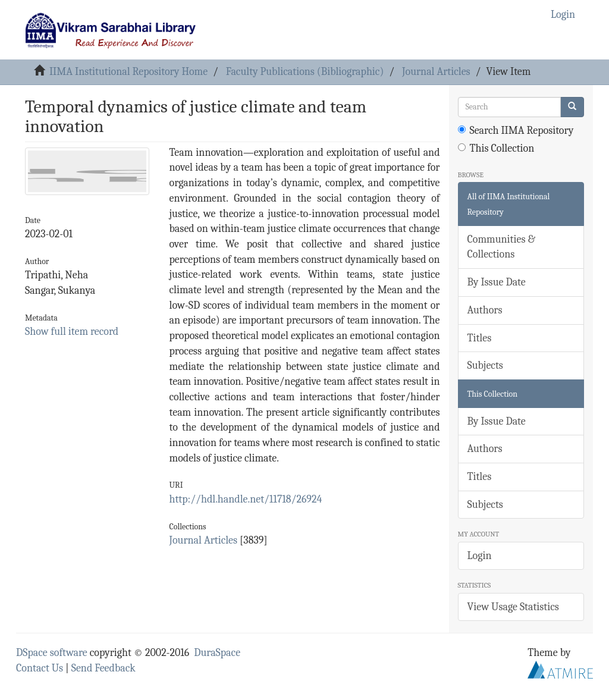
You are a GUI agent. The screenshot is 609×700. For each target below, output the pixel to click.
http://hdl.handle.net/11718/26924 (246, 499)
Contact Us (40, 668)
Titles (480, 338)
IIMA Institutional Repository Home (128, 72)
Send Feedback (103, 668)
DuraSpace (217, 653)
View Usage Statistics (513, 607)
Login (480, 556)
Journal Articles (436, 72)
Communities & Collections (501, 247)
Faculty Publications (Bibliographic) (305, 72)
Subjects (485, 365)
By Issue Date (497, 282)
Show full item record (72, 332)
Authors (485, 310)
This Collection (496, 148)
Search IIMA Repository (516, 131)
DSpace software (52, 653)
